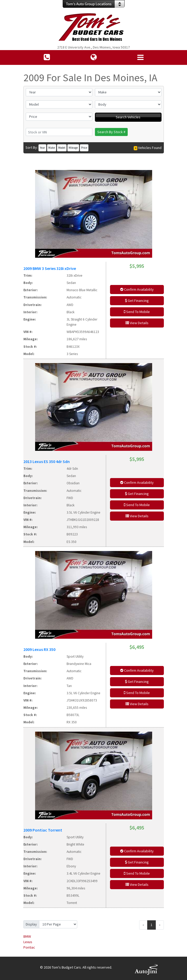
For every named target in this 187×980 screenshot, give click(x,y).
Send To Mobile (137, 312)
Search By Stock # (111, 132)
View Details (137, 323)
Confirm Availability (137, 289)
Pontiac (29, 947)
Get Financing (137, 301)
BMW (27, 936)
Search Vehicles (128, 117)
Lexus (28, 942)
